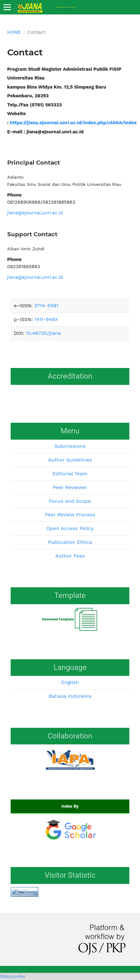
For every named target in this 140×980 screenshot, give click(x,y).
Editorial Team (70, 474)
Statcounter (13, 976)
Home (14, 32)
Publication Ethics (70, 542)
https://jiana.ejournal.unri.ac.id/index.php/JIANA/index (74, 123)
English (70, 682)
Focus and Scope (70, 501)
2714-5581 (46, 306)
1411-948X (46, 319)
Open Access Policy (70, 528)
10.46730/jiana (43, 333)
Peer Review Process (70, 515)
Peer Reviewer (70, 487)
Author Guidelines (70, 460)
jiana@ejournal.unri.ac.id (35, 213)
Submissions (70, 446)
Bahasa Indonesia (70, 696)
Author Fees (70, 556)
